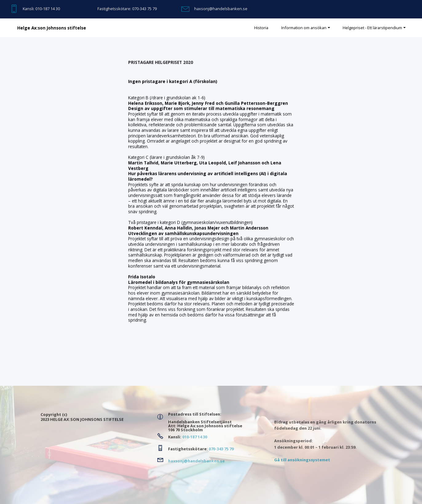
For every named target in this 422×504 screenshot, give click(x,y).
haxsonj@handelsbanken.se (221, 9)
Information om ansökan (304, 28)
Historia (261, 28)
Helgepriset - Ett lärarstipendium (372, 28)
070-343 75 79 (144, 9)
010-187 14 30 (48, 9)
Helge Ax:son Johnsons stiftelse (52, 28)
